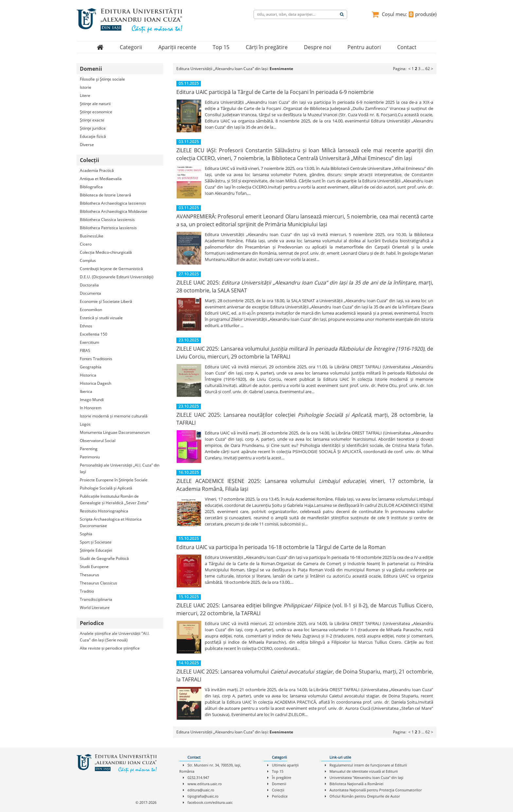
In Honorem (91, 408)
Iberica (86, 391)
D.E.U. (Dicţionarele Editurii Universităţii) (117, 277)
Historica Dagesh (96, 383)
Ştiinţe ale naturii (95, 104)
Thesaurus (89, 575)
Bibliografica (91, 187)
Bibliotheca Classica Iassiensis (107, 220)
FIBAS (85, 351)
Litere (85, 95)
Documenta (90, 293)
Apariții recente (177, 47)
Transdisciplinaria (96, 599)
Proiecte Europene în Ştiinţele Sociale (114, 480)
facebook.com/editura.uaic (210, 802)
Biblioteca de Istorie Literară (106, 195)
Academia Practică (97, 170)
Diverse (87, 145)
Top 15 (221, 47)
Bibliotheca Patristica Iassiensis (108, 228)
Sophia (86, 534)
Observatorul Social (98, 441)
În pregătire (282, 777)
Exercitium (89, 342)
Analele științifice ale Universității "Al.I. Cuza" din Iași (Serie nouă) (115, 637)
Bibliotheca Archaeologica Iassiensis (113, 203)
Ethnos (86, 326)
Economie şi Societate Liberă (106, 301)
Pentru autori (364, 47)
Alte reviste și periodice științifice (110, 648)
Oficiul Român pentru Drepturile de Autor (365, 796)
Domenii (279, 784)
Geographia (91, 367)
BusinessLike (92, 236)
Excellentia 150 (94, 334)
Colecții (278, 790)
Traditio (87, 591)
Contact (407, 47)
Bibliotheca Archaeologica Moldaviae (114, 211)
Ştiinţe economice (96, 112)
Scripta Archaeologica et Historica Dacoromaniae (111, 522)
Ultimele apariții (285, 765)
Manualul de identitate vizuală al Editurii (364, 771)
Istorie (86, 87)
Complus (88, 260)
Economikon (91, 310)
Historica (88, 375)
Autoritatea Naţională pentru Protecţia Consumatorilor (376, 790)
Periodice (280, 796)
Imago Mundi (92, 400)
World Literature (95, 608)
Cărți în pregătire (267, 47)
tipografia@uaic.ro (203, 796)
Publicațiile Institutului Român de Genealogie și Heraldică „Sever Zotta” (114, 499)
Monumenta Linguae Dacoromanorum (115, 432)
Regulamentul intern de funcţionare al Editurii (368, 765)
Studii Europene (94, 567)
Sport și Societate (96, 542)
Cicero (86, 244)
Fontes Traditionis (96, 359)
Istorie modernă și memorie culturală (114, 416)
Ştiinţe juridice (93, 128)
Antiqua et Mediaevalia (101, 179)
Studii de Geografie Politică (104, 558)
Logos (85, 424)
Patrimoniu (90, 457)
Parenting (89, 449)
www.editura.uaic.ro (205, 784)
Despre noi (318, 47)
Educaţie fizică (93, 136)
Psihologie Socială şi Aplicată (106, 488)
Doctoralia (89, 285)
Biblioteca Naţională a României (356, 784)
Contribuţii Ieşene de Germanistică (111, 269)
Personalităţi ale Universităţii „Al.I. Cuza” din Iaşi (120, 468)
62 (428, 69)
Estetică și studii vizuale (101, 318)
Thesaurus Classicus (98, 583)
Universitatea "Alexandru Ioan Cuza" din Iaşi (366, 777)
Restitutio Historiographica (104, 511)
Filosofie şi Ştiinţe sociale (102, 79)
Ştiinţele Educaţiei (96, 550)
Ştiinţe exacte (92, 120)
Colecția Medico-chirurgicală (106, 252)
